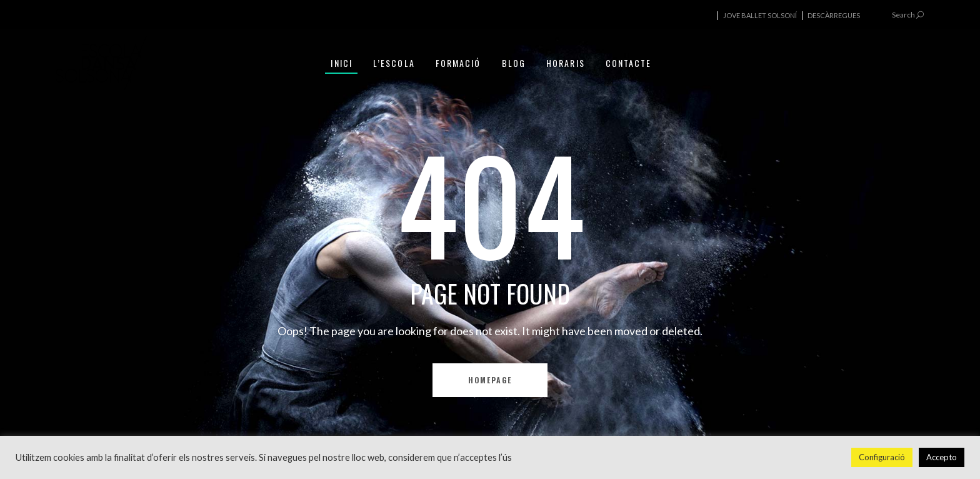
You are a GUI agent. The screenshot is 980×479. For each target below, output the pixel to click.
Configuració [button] (882, 457)
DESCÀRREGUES (834, 15)
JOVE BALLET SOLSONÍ (760, 15)
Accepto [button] (942, 457)
